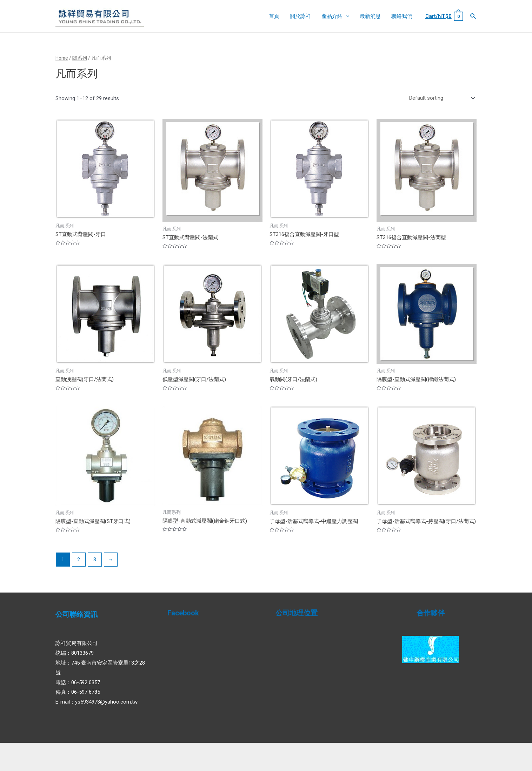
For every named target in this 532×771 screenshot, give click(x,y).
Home (62, 58)
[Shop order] (441, 98)
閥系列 (80, 58)
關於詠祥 (300, 16)
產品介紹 (335, 16)
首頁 (274, 16)
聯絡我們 (402, 16)
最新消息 (370, 16)
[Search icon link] (473, 16)
